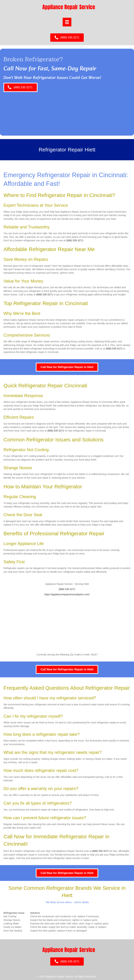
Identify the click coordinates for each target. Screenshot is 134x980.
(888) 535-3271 (75, 240)
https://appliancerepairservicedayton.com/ (67, 594)
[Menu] (67, 22)
